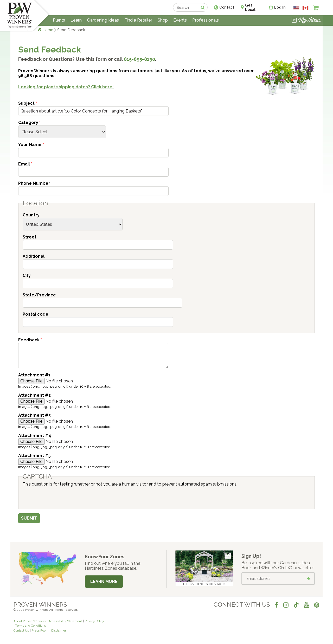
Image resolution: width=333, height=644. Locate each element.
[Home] (20, 16)
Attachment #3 (34, 415)
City (27, 275)
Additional (34, 256)
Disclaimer (59, 630)
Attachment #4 (35, 436)
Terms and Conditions (31, 626)
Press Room (40, 630)
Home (48, 30)
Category (29, 122)
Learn (76, 20)
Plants (59, 20)
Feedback (30, 340)
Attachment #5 (34, 456)
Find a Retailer (138, 20)
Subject (28, 103)
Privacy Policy (94, 621)
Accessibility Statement (65, 621)
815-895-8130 (139, 59)
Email (25, 164)
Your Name (31, 145)
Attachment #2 (34, 395)
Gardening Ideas (103, 20)
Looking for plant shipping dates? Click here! (66, 87)
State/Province (39, 295)
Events (180, 20)
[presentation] (62, 497)
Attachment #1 (34, 375)
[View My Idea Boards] (306, 21)
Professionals (206, 20)
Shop (163, 20)
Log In (280, 7)
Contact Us (21, 630)
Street (30, 237)
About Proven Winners (30, 621)
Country (31, 215)
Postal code (36, 314)
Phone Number (34, 183)
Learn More (104, 582)
